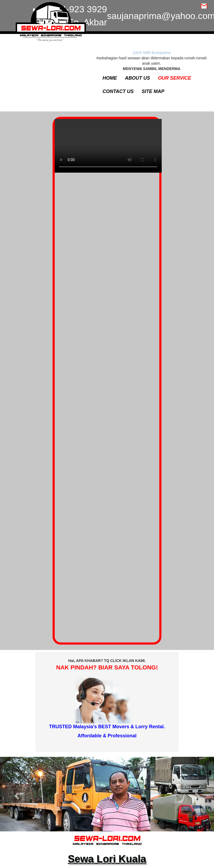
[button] (16, 794)
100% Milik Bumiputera (151, 53)
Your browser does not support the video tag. (108, 148)
